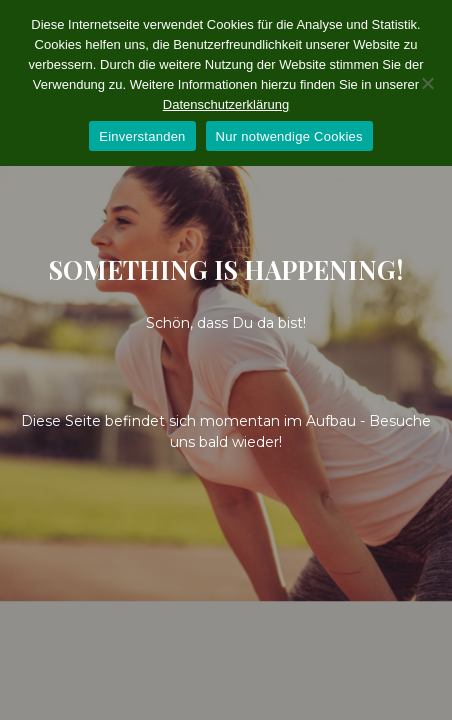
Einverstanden (142, 136)
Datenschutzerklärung (226, 104)
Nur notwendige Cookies (289, 136)
